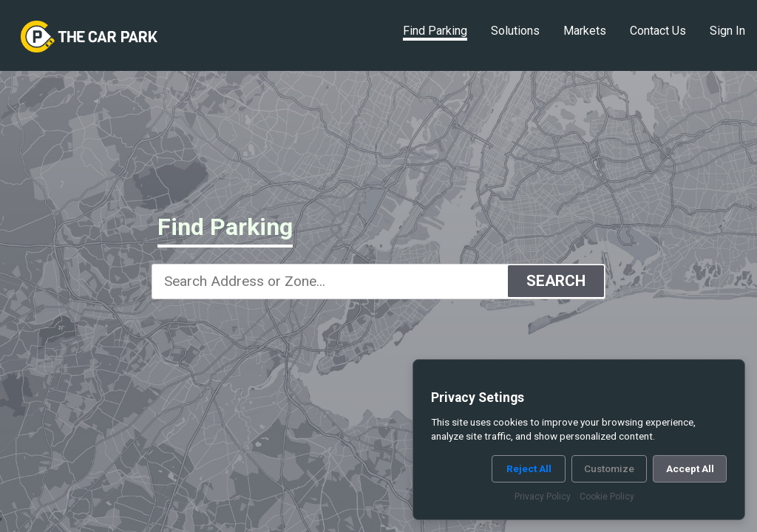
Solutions (515, 31)
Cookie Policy (607, 497)
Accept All (690, 468)
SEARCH (556, 281)
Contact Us (658, 31)
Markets (585, 31)
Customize (609, 468)
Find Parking (435, 31)
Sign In (727, 31)
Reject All (529, 468)
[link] (89, 37)
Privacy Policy (543, 497)
